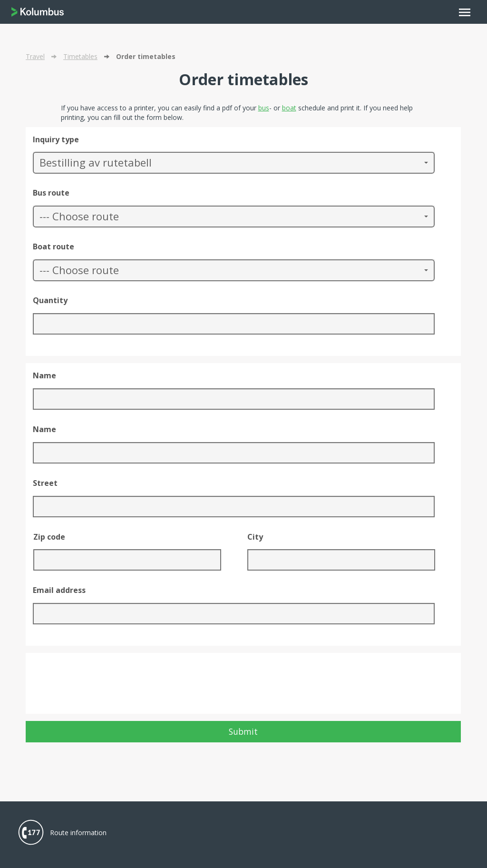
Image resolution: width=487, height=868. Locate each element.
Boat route (54, 247)
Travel (35, 56)
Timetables (80, 56)
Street (45, 483)
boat (289, 108)
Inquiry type (56, 139)
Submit (243, 731)
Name (44, 375)
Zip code (49, 537)
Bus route (51, 193)
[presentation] (105, 688)
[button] (234, 163)
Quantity (50, 300)
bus (264, 108)
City (255, 537)
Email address (59, 590)
